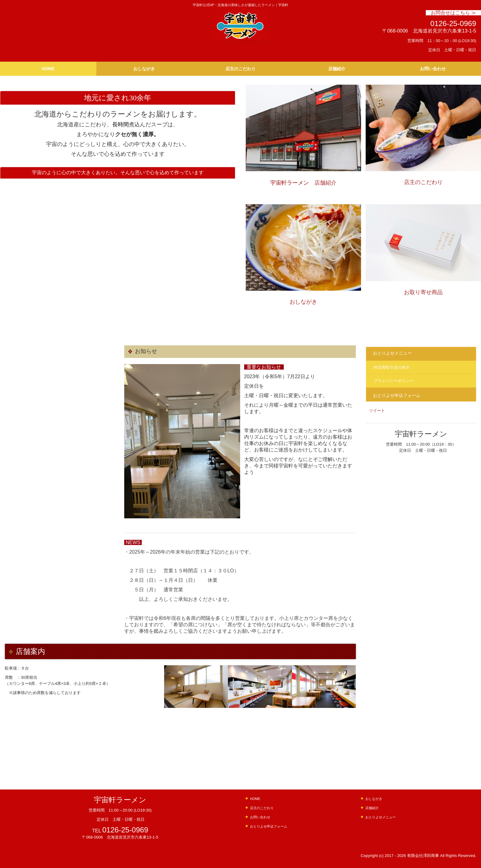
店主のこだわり (240, 69)
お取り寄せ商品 (423, 292)
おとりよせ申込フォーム (397, 395)
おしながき (144, 69)
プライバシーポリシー (394, 381)
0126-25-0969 (453, 23)
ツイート (377, 411)
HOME (48, 69)
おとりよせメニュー (392, 353)
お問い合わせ (433, 69)
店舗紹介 (337, 69)
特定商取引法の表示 (392, 367)
